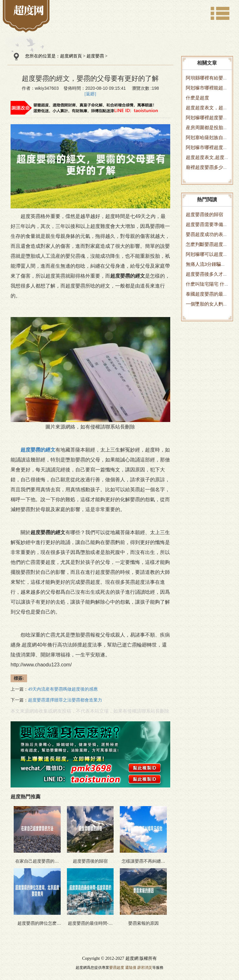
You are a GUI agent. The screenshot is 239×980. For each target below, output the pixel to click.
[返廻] (90, 94)
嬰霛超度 (117, 968)
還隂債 (131, 968)
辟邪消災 (145, 968)
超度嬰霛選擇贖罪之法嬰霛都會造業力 (65, 700)
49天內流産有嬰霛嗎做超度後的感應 (63, 689)
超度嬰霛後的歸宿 (204, 214)
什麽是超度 (197, 98)
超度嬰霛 (95, 56)
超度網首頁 (71, 56)
